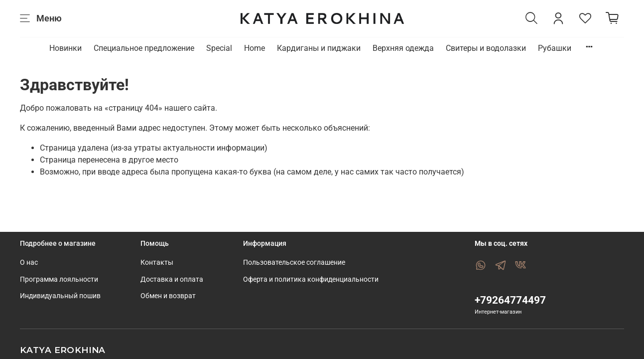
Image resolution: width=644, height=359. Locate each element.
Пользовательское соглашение (294, 263)
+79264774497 (510, 300)
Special (219, 48)
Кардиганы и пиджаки (319, 48)
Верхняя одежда (403, 48)
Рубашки (555, 48)
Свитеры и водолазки (486, 48)
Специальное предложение (144, 48)
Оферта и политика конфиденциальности (311, 279)
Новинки (65, 48)
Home (255, 48)
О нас (29, 263)
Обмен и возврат (168, 296)
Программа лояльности (59, 279)
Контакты (157, 263)
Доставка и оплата (172, 279)
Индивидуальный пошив (60, 296)
